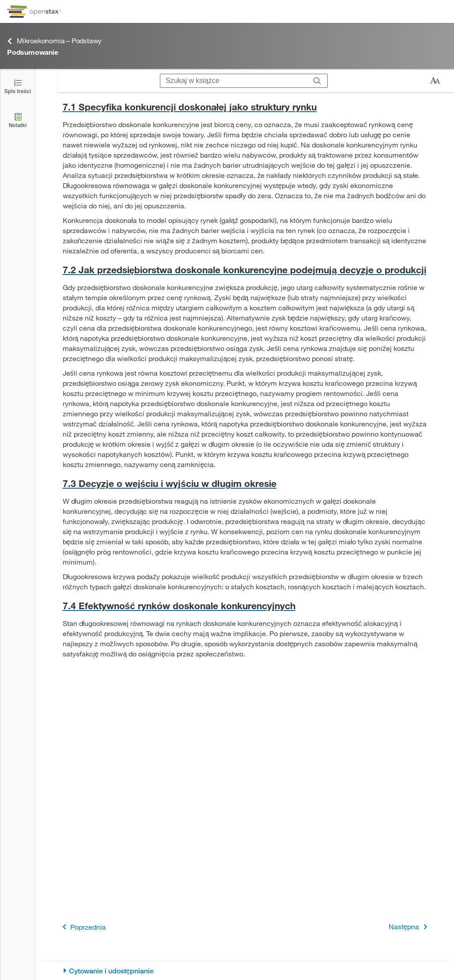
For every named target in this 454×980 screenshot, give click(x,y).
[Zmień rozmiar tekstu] (435, 81)
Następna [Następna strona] (410, 927)
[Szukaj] (317, 81)
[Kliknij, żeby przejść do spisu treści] (18, 86)
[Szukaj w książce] (234, 81)
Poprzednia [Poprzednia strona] (83, 927)
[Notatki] (18, 120)
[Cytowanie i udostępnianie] (245, 971)
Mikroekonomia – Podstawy (54, 41)
